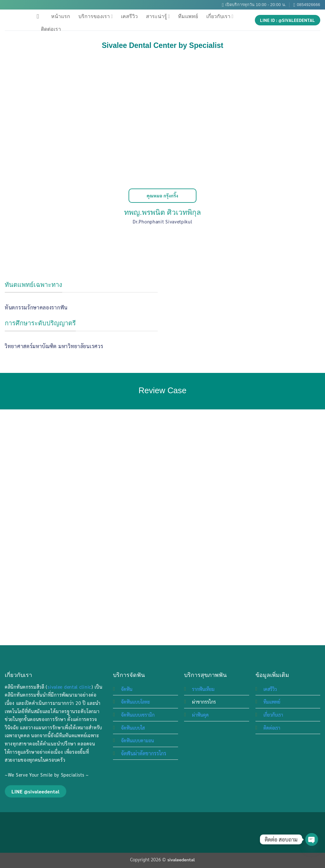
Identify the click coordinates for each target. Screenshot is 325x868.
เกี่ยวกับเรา (220, 16)
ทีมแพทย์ (188, 16)
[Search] (40, 16)
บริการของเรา (96, 16)
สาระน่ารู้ (158, 16)
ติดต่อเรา (51, 29)
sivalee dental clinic (70, 687)
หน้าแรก (61, 16)
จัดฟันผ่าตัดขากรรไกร (144, 753)
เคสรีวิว (129, 16)
